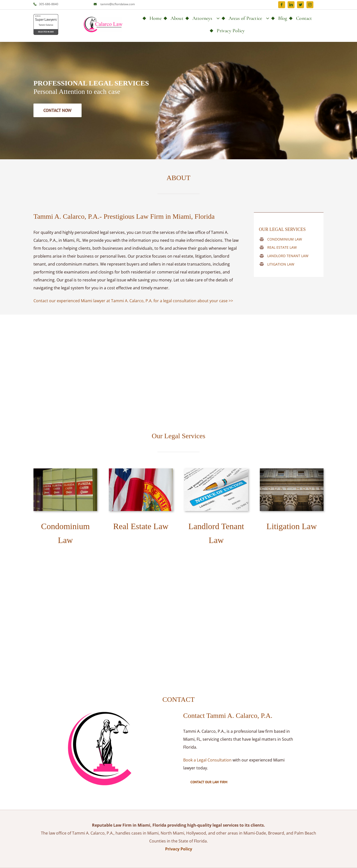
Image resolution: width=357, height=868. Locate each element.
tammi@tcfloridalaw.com (118, 4)
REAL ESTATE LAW (282, 247)
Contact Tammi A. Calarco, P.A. (228, 716)
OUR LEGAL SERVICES (282, 229)
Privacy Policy (179, 849)
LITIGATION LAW (281, 264)
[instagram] (310, 5)
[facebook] (282, 5)
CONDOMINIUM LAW (285, 239)
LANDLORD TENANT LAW (288, 256)
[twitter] (300, 5)
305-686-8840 (49, 4)
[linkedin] (291, 5)
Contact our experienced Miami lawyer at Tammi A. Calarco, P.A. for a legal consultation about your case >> (133, 301)
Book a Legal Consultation (207, 760)
